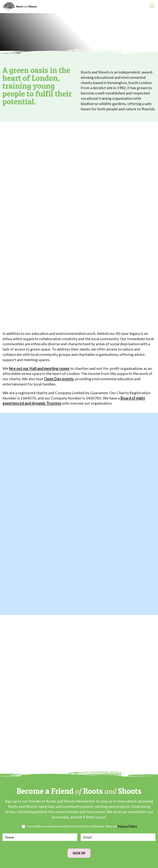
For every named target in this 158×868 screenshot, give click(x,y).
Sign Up (79, 853)
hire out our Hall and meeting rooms (39, 368)
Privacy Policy (127, 826)
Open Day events (59, 379)
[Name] (40, 837)
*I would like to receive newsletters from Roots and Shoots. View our (82, 826)
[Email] (118, 837)
